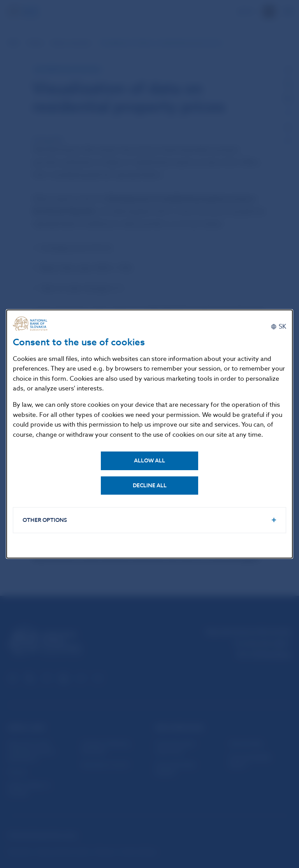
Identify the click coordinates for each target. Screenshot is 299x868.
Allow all (149, 461)
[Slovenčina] (278, 327)
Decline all (150, 486)
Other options (45, 520)
